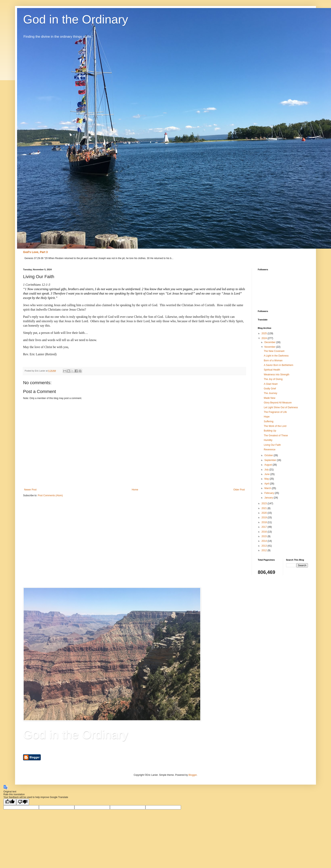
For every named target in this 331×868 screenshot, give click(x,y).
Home (135, 490)
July (267, 470)
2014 (265, 541)
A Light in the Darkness (276, 356)
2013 (265, 546)
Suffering (269, 421)
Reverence (270, 450)
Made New (270, 398)
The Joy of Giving (273, 379)
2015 (265, 536)
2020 (265, 513)
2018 (265, 522)
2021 (265, 508)
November (270, 347)
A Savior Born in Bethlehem (279, 365)
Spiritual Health (272, 370)
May (267, 479)
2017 (265, 527)
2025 (265, 333)
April (267, 484)
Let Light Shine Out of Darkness (281, 407)
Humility (268, 440)
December (270, 342)
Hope (267, 417)
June (267, 474)
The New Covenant (274, 351)
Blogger (193, 775)
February (270, 493)
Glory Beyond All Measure (278, 403)
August (269, 465)
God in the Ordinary (76, 19)
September (271, 460)
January (269, 498)
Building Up (270, 431)
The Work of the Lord (275, 426)
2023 (265, 503)
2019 (265, 518)
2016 (265, 532)
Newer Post (30, 490)
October (269, 455)
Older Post (239, 490)
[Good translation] (10, 802)
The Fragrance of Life (275, 412)
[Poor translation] (23, 802)
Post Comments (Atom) (50, 495)
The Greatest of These (276, 436)
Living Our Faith (272, 445)
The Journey (271, 393)
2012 (265, 550)
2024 (265, 338)
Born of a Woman (273, 361)
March (268, 488)
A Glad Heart (271, 384)
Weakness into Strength (277, 375)
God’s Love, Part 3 (35, 252)
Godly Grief (270, 389)
